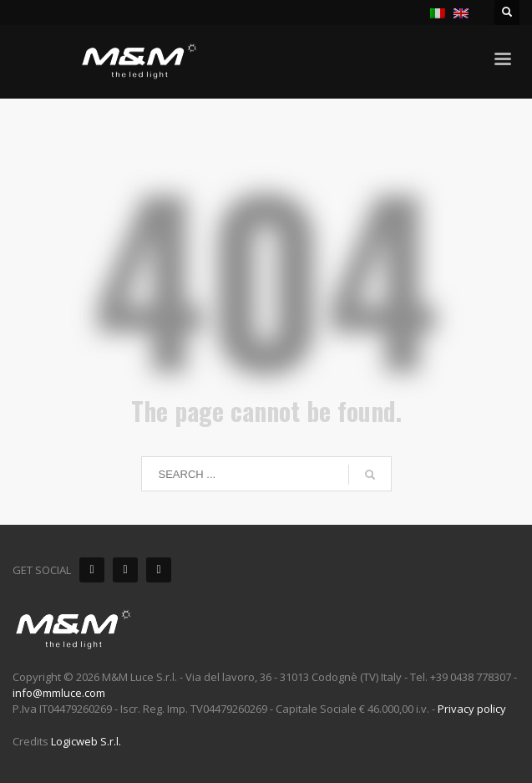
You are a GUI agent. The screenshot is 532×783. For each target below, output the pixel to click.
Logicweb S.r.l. (86, 741)
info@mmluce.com (59, 693)
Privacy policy (472, 709)
